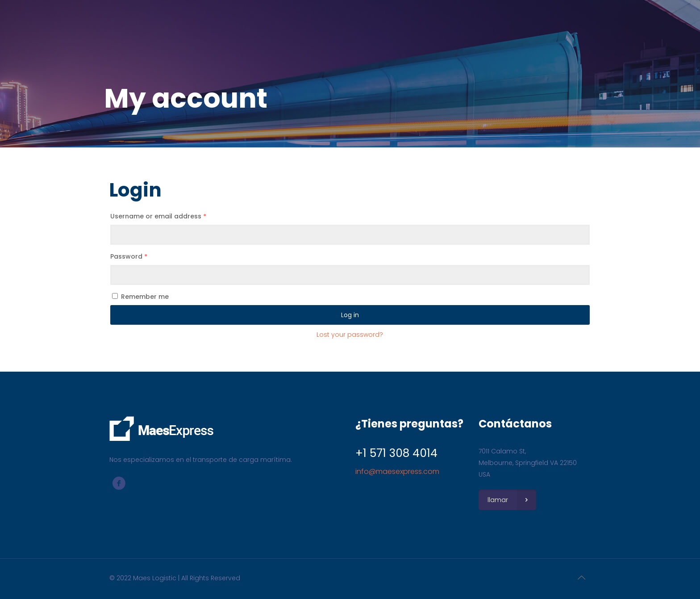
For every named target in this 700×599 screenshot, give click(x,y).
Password (129, 256)
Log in (350, 315)
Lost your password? (350, 335)
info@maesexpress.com (397, 471)
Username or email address (158, 216)
